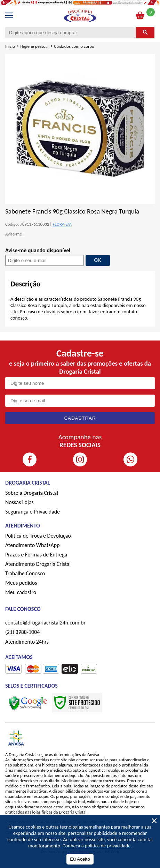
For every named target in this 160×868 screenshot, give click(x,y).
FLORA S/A (62, 224)
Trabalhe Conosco (25, 573)
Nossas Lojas (19, 502)
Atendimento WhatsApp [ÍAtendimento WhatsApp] (33, 545)
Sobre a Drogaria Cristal (32, 493)
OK (98, 260)
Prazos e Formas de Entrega (36, 555)
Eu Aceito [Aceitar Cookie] (80, 859)
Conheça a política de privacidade (97, 846)
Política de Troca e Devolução (38, 536)
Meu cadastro (21, 592)
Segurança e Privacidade (33, 512)
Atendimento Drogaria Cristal (38, 564)
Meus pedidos (21, 583)
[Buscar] (145, 33)
